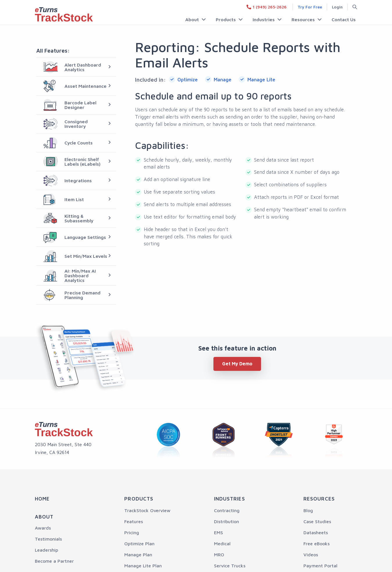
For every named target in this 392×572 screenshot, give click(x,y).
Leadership (46, 550)
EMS (219, 532)
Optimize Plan (139, 544)
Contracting (227, 510)
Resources (303, 19)
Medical (222, 544)
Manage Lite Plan (143, 566)
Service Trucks (230, 566)
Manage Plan (138, 555)
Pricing (132, 532)
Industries (264, 19)
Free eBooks (317, 544)
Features (134, 521)
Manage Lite (261, 79)
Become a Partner (54, 561)
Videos (311, 555)
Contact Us (344, 19)
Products (227, 19)
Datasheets (316, 532)
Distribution (226, 521)
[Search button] (353, 7)
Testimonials (48, 539)
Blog (308, 510)
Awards (43, 528)
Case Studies (317, 521)
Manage (223, 79)
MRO (219, 555)
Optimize (188, 79)
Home (42, 499)
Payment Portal (320, 566)
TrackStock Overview (147, 510)
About (193, 19)
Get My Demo (237, 364)
